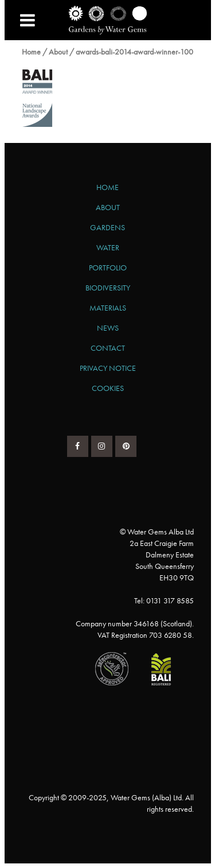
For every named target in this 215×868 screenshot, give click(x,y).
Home (31, 52)
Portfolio (108, 268)
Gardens (107, 227)
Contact (108, 348)
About (58, 52)
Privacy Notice (108, 368)
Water (108, 247)
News (108, 328)
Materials (108, 308)
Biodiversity (108, 288)
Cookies (108, 388)
